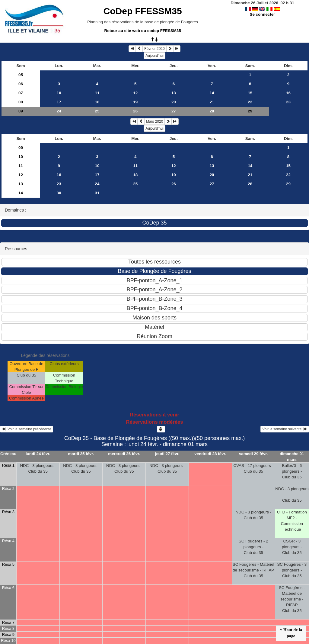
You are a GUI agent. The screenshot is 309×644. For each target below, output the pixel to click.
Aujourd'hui (154, 56)
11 (97, 93)
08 (21, 102)
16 (288, 93)
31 (97, 193)
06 (21, 84)
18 (97, 102)
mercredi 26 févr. (124, 454)
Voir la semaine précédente (27, 429)
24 (59, 111)
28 (212, 111)
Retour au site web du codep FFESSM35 (143, 31)
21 (212, 102)
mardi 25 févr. (81, 454)
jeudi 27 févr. (167, 454)
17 (59, 102)
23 (288, 102)
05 (21, 75)
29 (288, 184)
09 (21, 111)
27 (174, 111)
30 (59, 193)
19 (135, 102)
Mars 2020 (155, 121)
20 (174, 102)
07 (21, 93)
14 (212, 93)
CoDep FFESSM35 (143, 11)
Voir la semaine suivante (285, 429)
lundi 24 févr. (38, 454)
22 (250, 102)
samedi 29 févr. (253, 454)
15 (250, 93)
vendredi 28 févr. (210, 454)
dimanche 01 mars (292, 457)
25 (97, 111)
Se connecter (263, 14)
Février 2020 (154, 49)
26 (135, 111)
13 (174, 93)
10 (59, 93)
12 (135, 93)
